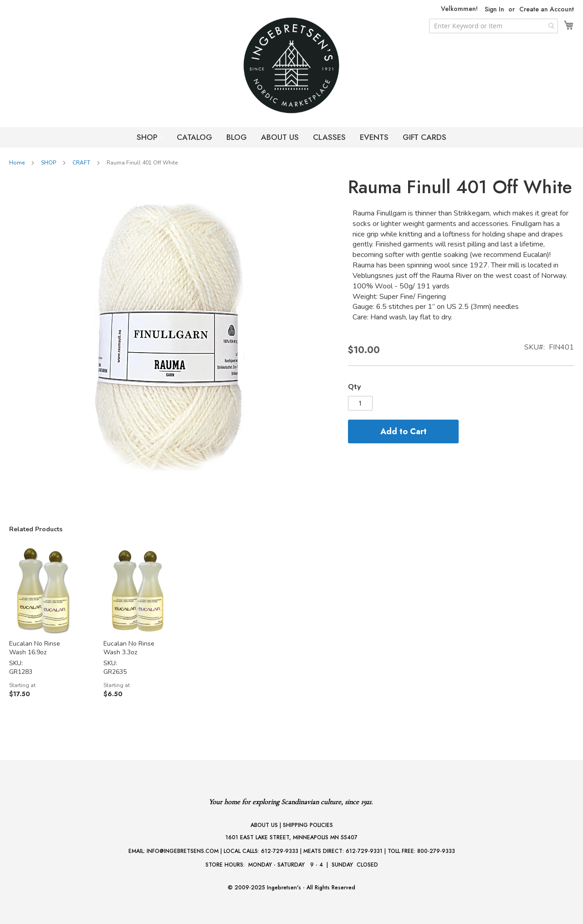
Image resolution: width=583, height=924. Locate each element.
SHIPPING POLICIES (308, 825)
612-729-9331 (364, 851)
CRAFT (81, 163)
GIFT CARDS (424, 137)
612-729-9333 (280, 851)
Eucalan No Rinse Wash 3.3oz (129, 648)
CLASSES (329, 137)
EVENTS (374, 137)
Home (17, 163)
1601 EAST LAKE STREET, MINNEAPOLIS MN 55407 (291, 837)
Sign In (494, 9)
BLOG (237, 137)
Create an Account (547, 9)
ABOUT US (280, 137)
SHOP (148, 137)
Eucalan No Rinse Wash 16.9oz (35, 648)
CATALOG (194, 137)
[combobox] (494, 26)
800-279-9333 (436, 851)
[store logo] (291, 65)
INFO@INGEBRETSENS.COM (183, 851)
